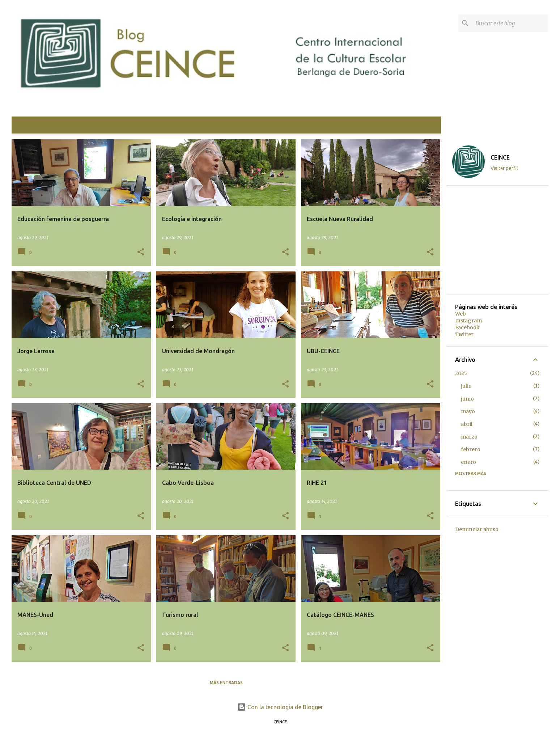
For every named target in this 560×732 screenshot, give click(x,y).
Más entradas (226, 683)
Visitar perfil (504, 168)
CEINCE (500, 157)
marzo (469, 437)
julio (466, 386)
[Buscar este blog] (510, 23)
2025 (461, 373)
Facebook (467, 327)
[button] (141, 252)
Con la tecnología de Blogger (280, 707)
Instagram (468, 321)
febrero (471, 449)
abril (467, 424)
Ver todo (424, 126)
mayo (468, 411)
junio (467, 399)
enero (468, 462)
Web (461, 314)
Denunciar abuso (477, 529)
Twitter (464, 334)
